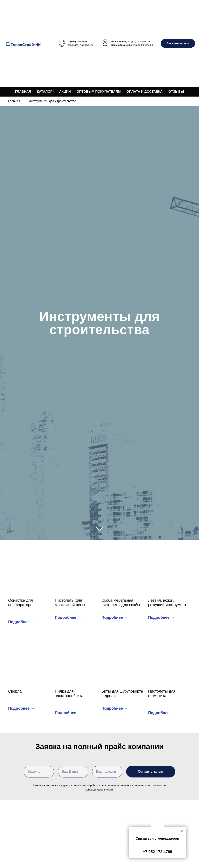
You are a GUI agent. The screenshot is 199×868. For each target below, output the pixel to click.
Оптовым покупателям (99, 92)
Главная (23, 92)
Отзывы (176, 92)
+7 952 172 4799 (158, 852)
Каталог (45, 92)
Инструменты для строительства (52, 101)
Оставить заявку (151, 772)
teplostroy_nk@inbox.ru (81, 45)
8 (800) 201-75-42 (78, 42)
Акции (65, 92)
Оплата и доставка (145, 92)
